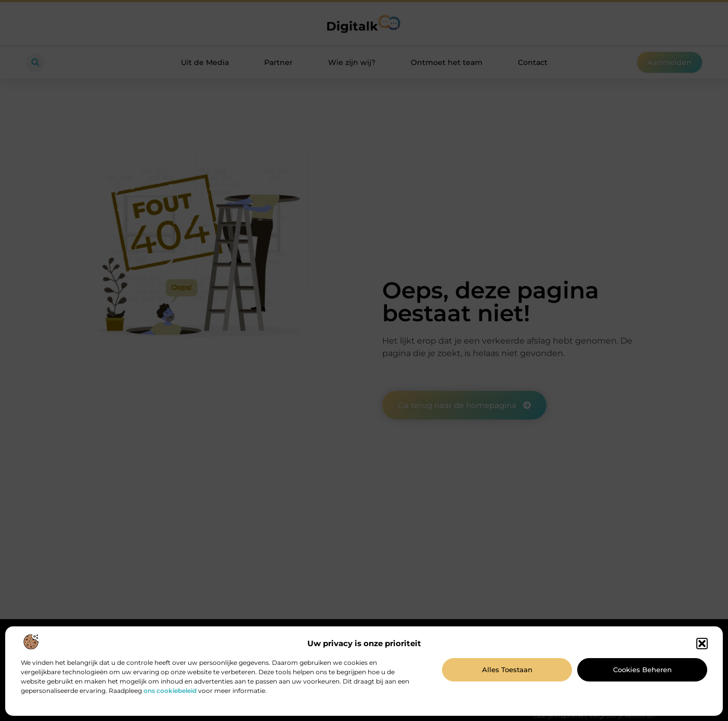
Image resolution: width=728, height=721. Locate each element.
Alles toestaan (507, 670)
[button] (702, 644)
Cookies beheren (642, 670)
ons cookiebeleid (170, 691)
